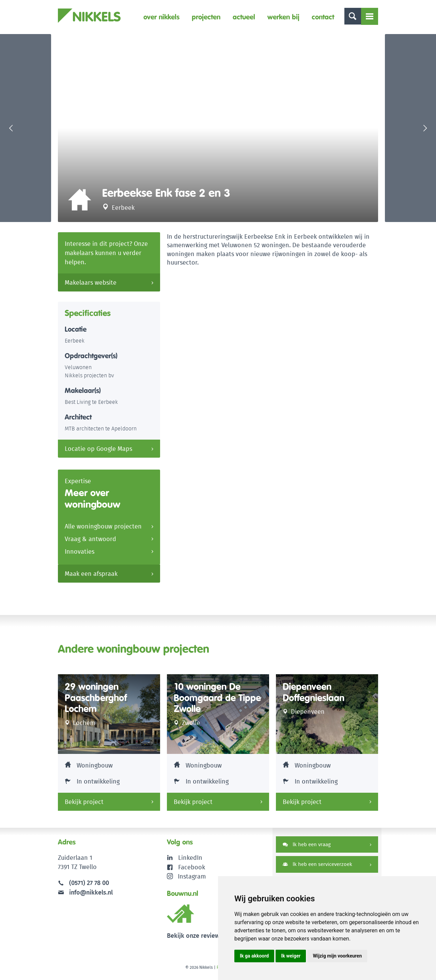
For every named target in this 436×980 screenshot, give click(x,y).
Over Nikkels (161, 17)
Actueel (244, 17)
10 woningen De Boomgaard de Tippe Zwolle (209, 701)
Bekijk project (84, 805)
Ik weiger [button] (291, 956)
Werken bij (283, 17)
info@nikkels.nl (85, 895)
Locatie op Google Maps (98, 452)
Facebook (192, 870)
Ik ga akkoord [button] (254, 956)
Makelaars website (91, 286)
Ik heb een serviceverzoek (317, 868)
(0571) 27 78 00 (89, 886)
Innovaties (80, 555)
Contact (323, 17)
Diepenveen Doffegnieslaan (316, 696)
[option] (218, 130)
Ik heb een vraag (307, 848)
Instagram (186, 879)
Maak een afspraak (91, 577)
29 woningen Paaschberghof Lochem (97, 701)
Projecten (206, 17)
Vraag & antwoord (90, 543)
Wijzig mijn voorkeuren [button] (337, 956)
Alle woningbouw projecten (103, 530)
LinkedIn (190, 861)
